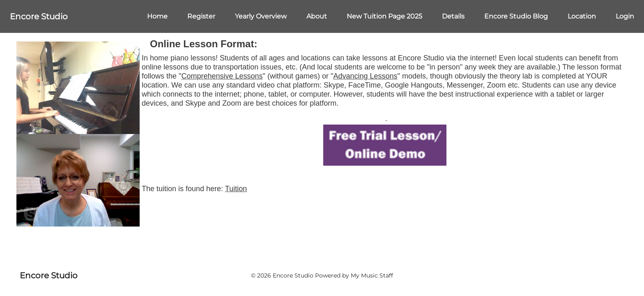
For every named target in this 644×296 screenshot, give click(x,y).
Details (453, 16)
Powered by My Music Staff (354, 275)
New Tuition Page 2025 (384, 16)
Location (582, 16)
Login (625, 16)
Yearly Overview (261, 16)
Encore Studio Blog (516, 16)
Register (201, 16)
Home (157, 16)
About (317, 16)
